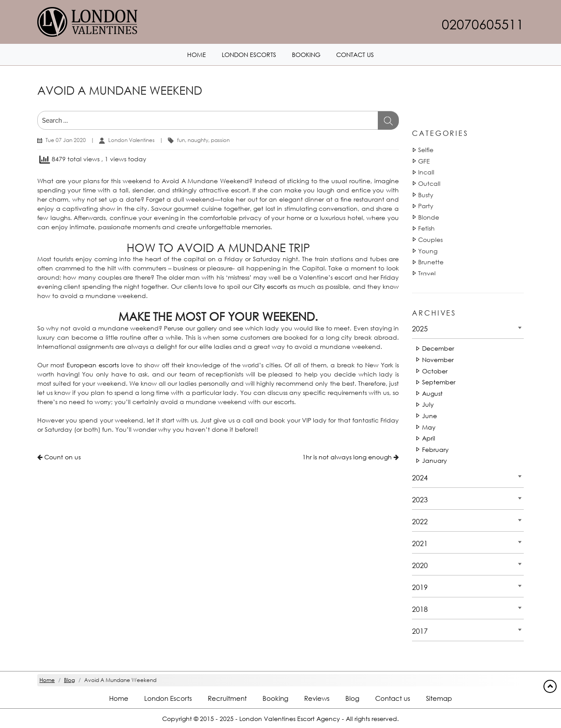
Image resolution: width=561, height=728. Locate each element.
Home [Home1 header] (197, 55)
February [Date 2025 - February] (435, 449)
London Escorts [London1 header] (249, 55)
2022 (420, 521)
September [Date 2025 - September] (439, 382)
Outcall (429, 183)
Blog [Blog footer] (352, 698)
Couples (430, 240)
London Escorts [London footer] (168, 698)
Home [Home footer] (119, 698)
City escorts (270, 286)
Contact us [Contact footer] (393, 698)
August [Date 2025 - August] (432, 393)
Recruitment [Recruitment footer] (227, 698)
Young (428, 251)
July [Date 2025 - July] (428, 404)
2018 (420, 609)
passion (220, 140)
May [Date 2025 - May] (429, 427)
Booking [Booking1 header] (306, 55)
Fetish (426, 228)
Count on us (62, 457)
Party (426, 206)
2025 (420, 328)
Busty (426, 195)
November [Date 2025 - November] (438, 360)
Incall (426, 172)
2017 (420, 631)
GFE (424, 161)
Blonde (429, 217)
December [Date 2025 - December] (438, 348)
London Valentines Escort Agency (290, 719)
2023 (420, 499)
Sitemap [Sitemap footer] (439, 698)
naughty (198, 140)
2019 (420, 587)
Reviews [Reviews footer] (317, 698)
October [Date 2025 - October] (435, 371)
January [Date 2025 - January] (435, 460)
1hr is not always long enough (347, 457)
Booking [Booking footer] (275, 698)
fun (181, 140)
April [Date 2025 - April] (429, 438)
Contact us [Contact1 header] (355, 55)
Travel (427, 273)
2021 (420, 543)
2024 (420, 478)
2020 (420, 565)
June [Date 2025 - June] (430, 416)
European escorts (93, 365)
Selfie (426, 150)
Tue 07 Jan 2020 (66, 140)
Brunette (431, 262)
